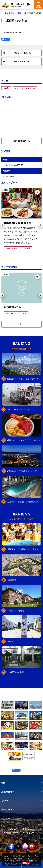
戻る (13, 324)
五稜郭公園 (12, 580)
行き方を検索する (16, 61)
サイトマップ (28, 833)
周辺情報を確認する (27, 141)
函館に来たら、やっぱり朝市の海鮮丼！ (24, 440)
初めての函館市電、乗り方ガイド (21, 409)
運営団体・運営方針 (12, 833)
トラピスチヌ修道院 (16, 611)
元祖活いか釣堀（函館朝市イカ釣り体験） (24, 549)
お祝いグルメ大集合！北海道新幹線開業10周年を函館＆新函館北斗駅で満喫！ (24, 502)
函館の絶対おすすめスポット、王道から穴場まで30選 (24, 471)
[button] (2, 225)
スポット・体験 (15, 13)
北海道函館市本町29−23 (13, 32)
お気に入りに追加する (17, 53)
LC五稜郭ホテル (12, 307)
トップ (4, 13)
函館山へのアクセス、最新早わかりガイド (24, 379)
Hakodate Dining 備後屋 (17, 223)
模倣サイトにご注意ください (22, 829)
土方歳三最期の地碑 (16, 672)
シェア (6, 39)
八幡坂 (10, 641)
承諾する (26, 863)
